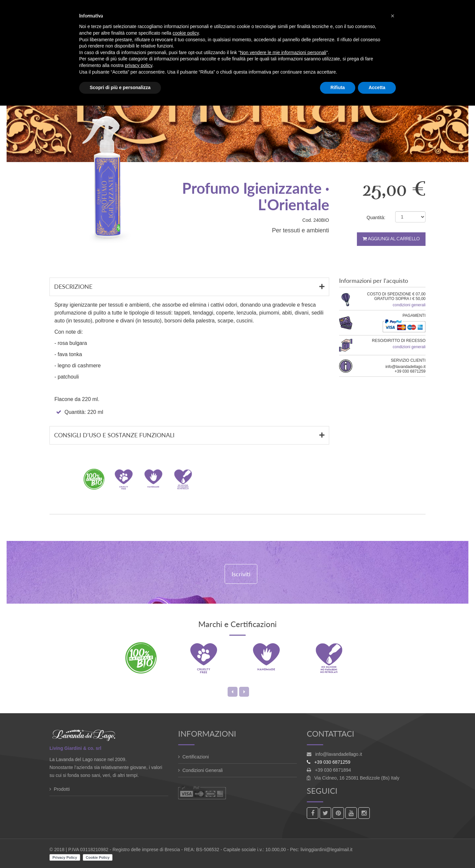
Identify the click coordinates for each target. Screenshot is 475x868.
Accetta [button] (377, 87)
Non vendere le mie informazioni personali (283, 52)
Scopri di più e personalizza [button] (120, 87)
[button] (393, 16)
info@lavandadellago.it (339, 754)
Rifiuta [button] (338, 87)
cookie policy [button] (186, 33)
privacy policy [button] (139, 65)
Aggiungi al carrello (391, 239)
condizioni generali (409, 305)
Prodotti (62, 789)
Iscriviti (241, 574)
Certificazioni (196, 757)
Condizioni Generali (203, 770)
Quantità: (376, 217)
